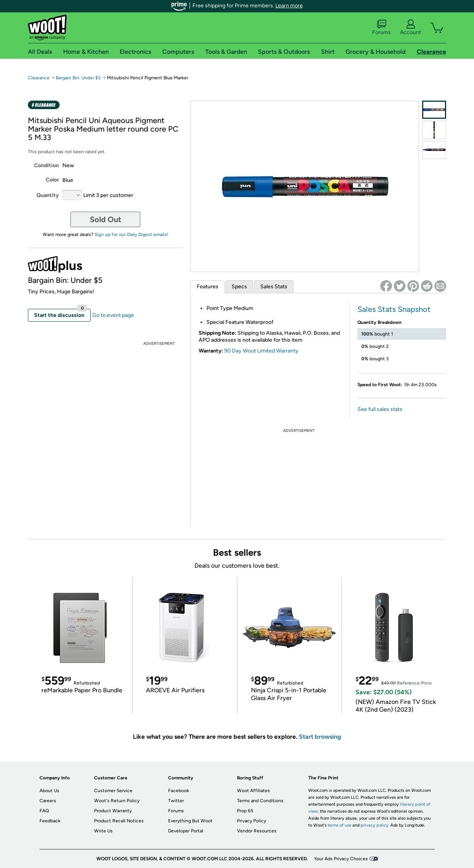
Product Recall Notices (119, 821)
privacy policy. (375, 825)
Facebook (179, 791)
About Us (49, 791)
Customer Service (113, 791)
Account (410, 27)
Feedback (50, 821)
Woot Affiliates (253, 791)
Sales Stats (274, 287)
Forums (381, 27)
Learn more (289, 6)
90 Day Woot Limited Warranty (261, 351)
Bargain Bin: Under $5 (78, 78)
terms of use (339, 825)
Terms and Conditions (260, 801)
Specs (239, 287)
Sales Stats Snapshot (394, 309)
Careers (48, 801)
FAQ (44, 811)
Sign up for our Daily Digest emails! (131, 235)
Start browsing (320, 737)
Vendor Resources (257, 831)
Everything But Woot (190, 821)
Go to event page (113, 315)
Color (52, 180)
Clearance (39, 78)
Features (208, 287)
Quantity (48, 195)
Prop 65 (245, 811)
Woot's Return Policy (117, 801)
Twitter (176, 801)
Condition (46, 165)
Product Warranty (113, 811)
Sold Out (106, 219)
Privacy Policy (252, 821)
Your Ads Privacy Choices (341, 859)
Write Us (103, 831)
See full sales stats (380, 409)
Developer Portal (186, 831)
